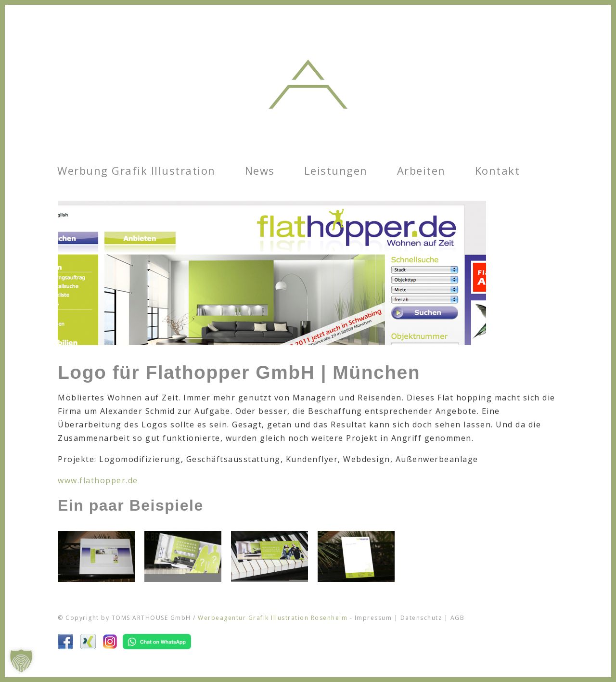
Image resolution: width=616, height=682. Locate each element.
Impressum (373, 618)
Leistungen (336, 170)
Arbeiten (421, 170)
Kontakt (498, 170)
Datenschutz (421, 618)
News (260, 170)
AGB (458, 618)
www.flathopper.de (98, 480)
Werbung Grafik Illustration (136, 170)
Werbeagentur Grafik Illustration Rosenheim (273, 618)
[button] (21, 661)
